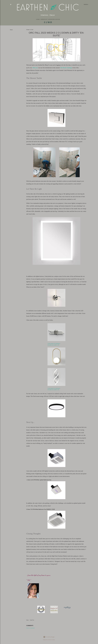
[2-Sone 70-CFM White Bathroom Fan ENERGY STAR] (56, 509)
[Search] (86, 4)
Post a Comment (31, 628)
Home (38, 19)
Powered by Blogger (49, 637)
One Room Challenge (66, 68)
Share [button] (11, 30)
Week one (35, 68)
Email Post (32, 620)
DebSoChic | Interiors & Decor (50, 19)
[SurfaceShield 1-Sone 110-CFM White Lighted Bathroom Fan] (56, 480)
